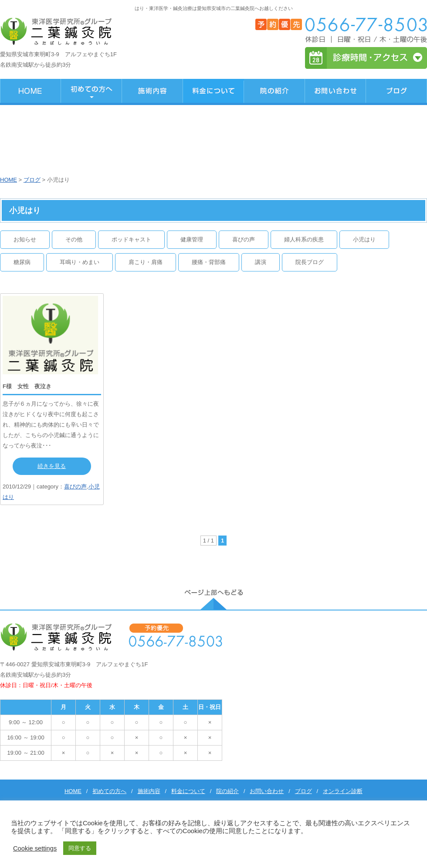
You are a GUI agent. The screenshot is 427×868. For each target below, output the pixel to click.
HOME (8, 180)
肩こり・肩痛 (146, 262)
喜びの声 (244, 239)
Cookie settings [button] (35, 848)
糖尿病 (22, 262)
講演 (261, 262)
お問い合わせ (267, 791)
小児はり (364, 239)
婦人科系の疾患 (304, 239)
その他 (74, 239)
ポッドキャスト (131, 239)
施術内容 (149, 791)
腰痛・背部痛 (209, 262)
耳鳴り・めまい (80, 262)
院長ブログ (310, 262)
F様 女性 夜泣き (27, 386)
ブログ (32, 180)
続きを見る (52, 466)
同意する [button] (80, 848)
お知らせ (25, 239)
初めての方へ (109, 791)
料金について (188, 791)
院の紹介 (227, 791)
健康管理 (192, 239)
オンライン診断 (343, 791)
